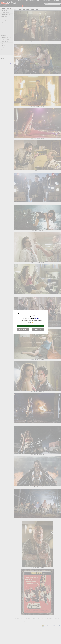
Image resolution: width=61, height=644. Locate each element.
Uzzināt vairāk (38, 329)
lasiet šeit (36, 318)
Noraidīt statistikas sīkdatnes (23, 329)
